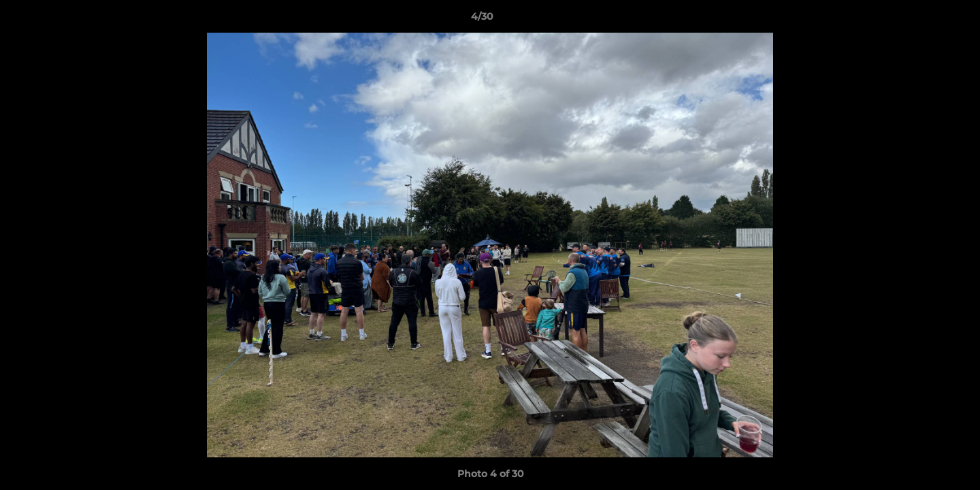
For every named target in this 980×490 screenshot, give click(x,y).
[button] (923, 20)
